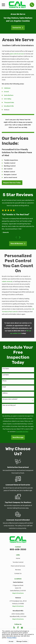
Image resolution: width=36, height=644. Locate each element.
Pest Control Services (18, 566)
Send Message (18, 437)
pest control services (17, 54)
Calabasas (7, 88)
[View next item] (20, 237)
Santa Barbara (9, 95)
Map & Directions (18, 593)
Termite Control (18, 562)
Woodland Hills (9, 106)
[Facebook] (18, 627)
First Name (6, 369)
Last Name (6, 375)
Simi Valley (8, 99)
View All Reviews (18, 244)
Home (18, 558)
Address (5, 393)
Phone (5, 381)
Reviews (18, 570)
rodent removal (7, 281)
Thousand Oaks (9, 102)
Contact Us (18, 28)
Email (4, 387)
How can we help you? (9, 405)
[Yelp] (14, 627)
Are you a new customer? (10, 399)
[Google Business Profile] (22, 627)
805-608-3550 (18, 549)
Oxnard (6, 92)
